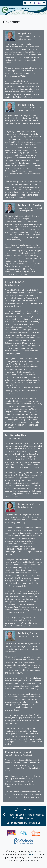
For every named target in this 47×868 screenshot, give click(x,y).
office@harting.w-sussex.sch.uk (26, 823)
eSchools (31, 854)
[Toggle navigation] (44, 3)
